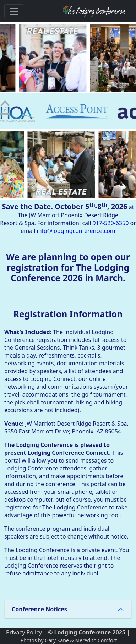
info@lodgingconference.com (76, 231)
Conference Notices (39, 609)
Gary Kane (57, 640)
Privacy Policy (24, 632)
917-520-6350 (111, 223)
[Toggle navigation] (14, 11)
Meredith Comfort (96, 640)
